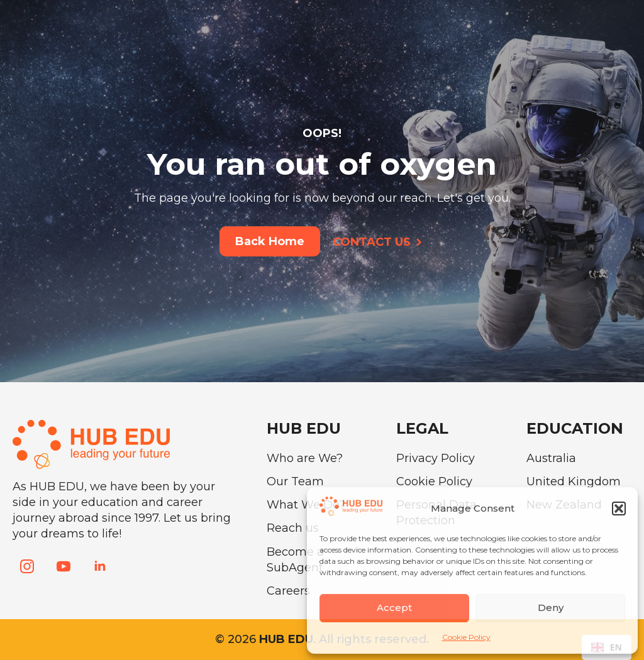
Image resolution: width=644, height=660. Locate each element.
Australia (551, 458)
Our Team (295, 481)
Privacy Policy (436, 458)
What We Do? (306, 505)
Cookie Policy (466, 637)
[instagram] (27, 566)
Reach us (293, 528)
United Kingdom (574, 481)
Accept (394, 608)
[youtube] (64, 566)
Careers (288, 591)
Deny (551, 608)
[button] (619, 509)
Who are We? (305, 458)
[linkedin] (100, 566)
